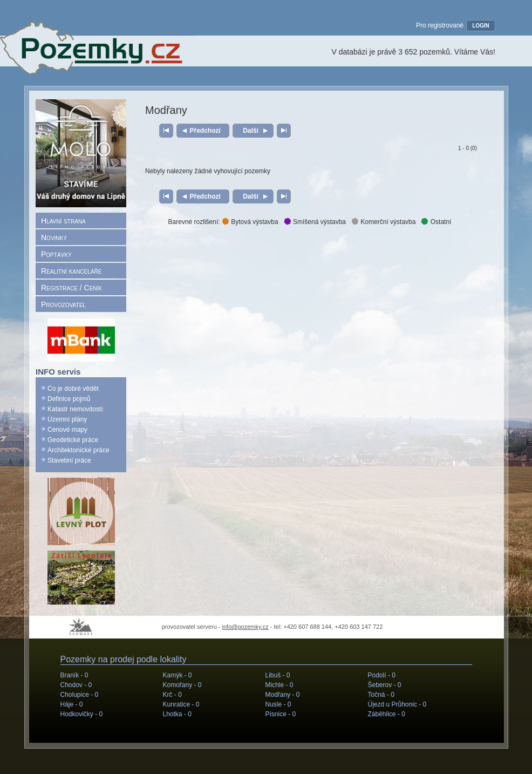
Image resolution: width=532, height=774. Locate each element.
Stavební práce (69, 460)
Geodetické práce (73, 440)
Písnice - (281, 714)
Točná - (381, 695)
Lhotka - (177, 714)
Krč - (172, 695)
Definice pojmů (69, 399)
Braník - (74, 675)
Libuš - (278, 675)
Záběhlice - (387, 714)
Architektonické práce (79, 450)
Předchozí (205, 131)
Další (251, 131)
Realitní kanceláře (71, 271)
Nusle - (278, 704)
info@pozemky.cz (245, 627)
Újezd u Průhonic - (397, 704)
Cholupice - (80, 695)
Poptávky (56, 254)
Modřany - (283, 695)
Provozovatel (63, 304)
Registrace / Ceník (71, 288)
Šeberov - (385, 685)
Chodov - (76, 685)
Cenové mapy (67, 430)
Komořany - (182, 685)
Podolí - (382, 675)
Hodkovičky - (82, 714)
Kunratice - (181, 704)
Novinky (54, 237)
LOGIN (481, 26)
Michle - (279, 685)
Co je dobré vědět (73, 389)
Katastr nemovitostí (75, 409)
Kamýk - (178, 675)
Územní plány (67, 419)
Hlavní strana (63, 221)
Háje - (72, 704)
